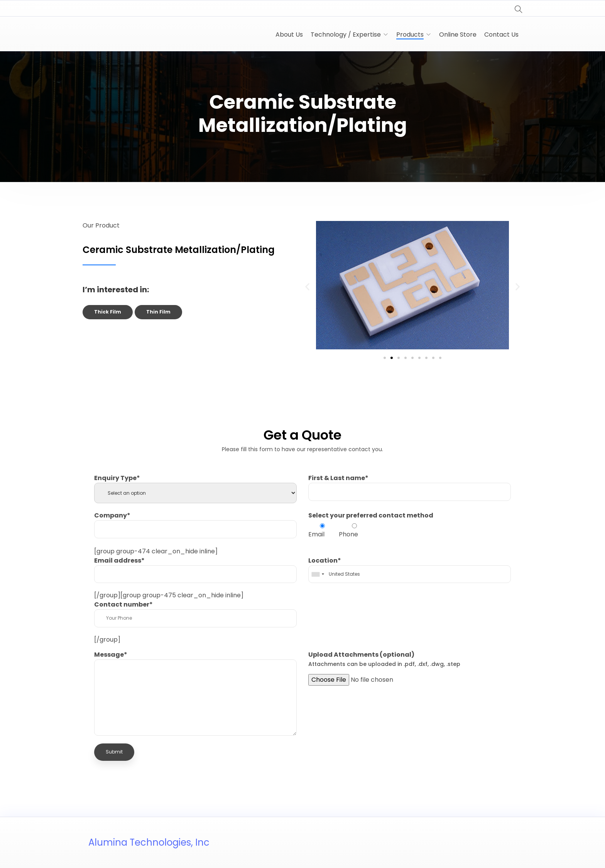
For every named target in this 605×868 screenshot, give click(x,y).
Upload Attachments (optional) (384, 659)
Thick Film (108, 312)
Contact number (123, 604)
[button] (307, 287)
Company (112, 515)
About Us (289, 35)
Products (410, 35)
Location (325, 560)
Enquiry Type (117, 478)
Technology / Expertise (346, 35)
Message (111, 655)
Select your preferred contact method (371, 515)
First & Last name (338, 478)
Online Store (458, 35)
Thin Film (158, 312)
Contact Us (501, 35)
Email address (119, 560)
